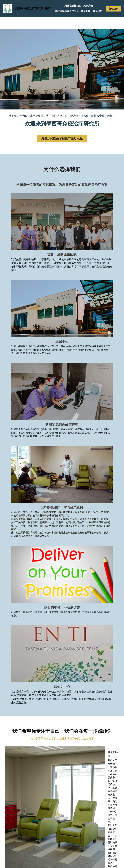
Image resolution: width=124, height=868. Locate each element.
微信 (23, 710)
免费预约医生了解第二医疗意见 (62, 139)
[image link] (7, 8)
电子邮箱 (25, 702)
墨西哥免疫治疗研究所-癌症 (33, 9)
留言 (23, 719)
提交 (47, 740)
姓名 (23, 694)
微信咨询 (114, 9)
